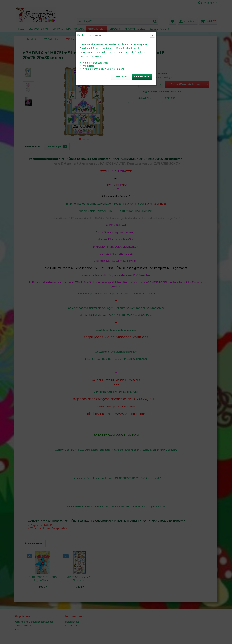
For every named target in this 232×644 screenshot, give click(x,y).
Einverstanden (142, 77)
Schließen (121, 77)
